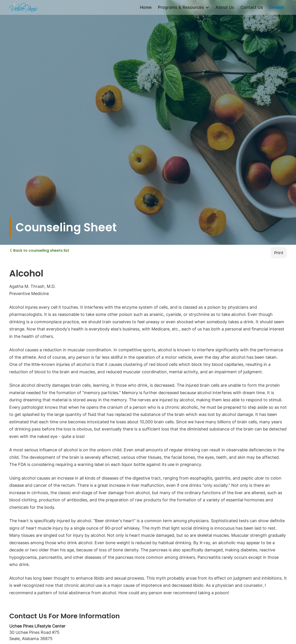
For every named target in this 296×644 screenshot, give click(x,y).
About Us (225, 7)
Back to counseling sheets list (40, 250)
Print (279, 253)
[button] (184, 7)
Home (146, 7)
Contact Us (252, 7)
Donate (276, 7)
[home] (24, 7)
